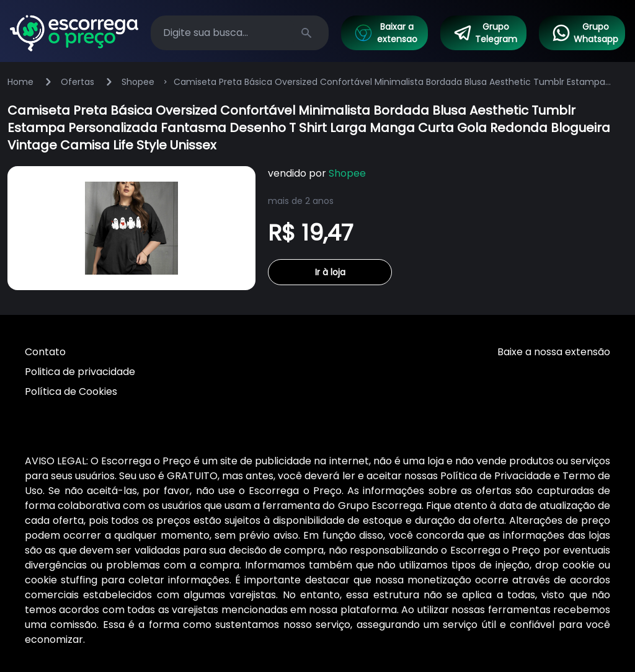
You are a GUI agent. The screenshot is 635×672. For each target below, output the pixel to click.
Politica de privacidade (80, 372)
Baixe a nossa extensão (554, 352)
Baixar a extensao (385, 33)
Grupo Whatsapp (585, 33)
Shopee (138, 82)
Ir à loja (330, 272)
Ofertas (78, 82)
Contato (45, 352)
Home (20, 82)
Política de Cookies (71, 391)
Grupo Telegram (485, 33)
